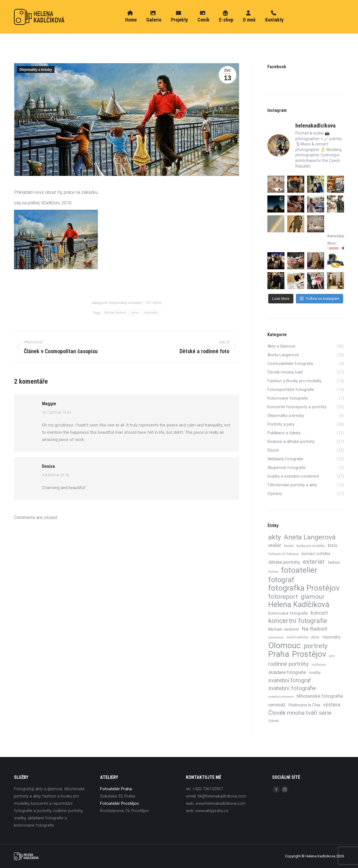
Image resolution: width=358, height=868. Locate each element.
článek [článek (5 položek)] (273, 721)
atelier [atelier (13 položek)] (275, 545)
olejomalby (151, 312)
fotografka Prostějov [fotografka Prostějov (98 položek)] (304, 588)
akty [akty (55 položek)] (275, 537)
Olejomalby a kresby (36, 70)
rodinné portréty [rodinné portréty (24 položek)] (288, 664)
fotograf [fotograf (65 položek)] (281, 580)
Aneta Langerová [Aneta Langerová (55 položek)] (310, 537)
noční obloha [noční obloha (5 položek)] (297, 637)
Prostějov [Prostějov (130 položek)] (309, 654)
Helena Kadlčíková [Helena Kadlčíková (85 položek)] (299, 605)
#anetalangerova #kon (335, 241)
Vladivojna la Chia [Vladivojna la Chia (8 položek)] (304, 705)
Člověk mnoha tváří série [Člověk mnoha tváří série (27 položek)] (300, 713)
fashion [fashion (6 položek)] (334, 562)
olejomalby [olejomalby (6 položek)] (331, 637)
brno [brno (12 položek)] (333, 545)
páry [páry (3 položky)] (332, 656)
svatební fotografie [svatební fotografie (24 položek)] (292, 688)
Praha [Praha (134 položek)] (279, 654)
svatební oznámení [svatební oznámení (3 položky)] (281, 697)
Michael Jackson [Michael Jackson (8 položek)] (284, 629)
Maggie (49, 404)
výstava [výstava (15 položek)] (332, 705)
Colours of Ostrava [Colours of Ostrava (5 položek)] (283, 554)
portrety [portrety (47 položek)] (315, 646)
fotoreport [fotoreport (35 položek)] (283, 596)
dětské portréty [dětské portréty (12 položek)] (284, 562)
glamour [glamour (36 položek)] (313, 596)
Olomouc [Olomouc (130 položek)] (284, 645)
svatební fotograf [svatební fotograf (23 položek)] (290, 680)
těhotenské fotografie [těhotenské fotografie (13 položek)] (320, 696)
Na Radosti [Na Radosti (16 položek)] (315, 629)
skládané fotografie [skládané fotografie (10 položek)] (287, 672)
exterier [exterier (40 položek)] (314, 562)
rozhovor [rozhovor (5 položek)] (319, 665)
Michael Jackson (115, 312)
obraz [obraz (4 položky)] (315, 637)
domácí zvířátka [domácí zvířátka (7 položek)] (316, 554)
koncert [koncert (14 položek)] (319, 613)
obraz (135, 312)
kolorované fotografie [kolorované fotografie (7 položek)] (288, 613)
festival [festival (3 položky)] (273, 572)
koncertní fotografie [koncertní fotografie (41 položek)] (298, 621)
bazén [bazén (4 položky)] (289, 546)
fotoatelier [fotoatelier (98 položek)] (299, 570)
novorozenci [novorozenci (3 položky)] (276, 637)
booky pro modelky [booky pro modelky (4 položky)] (311, 546)
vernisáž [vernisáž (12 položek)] (277, 705)
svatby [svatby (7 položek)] (315, 673)
